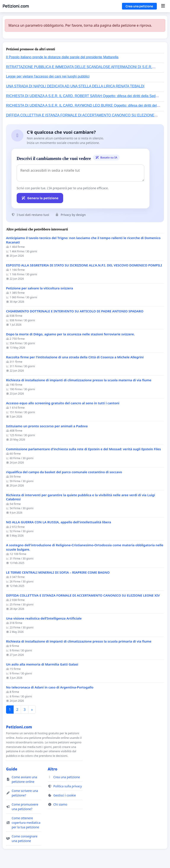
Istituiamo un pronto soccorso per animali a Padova (47, 426)
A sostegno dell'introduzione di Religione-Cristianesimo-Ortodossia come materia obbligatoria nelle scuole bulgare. (85, 547)
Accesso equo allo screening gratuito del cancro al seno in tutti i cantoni (63, 403)
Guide (12, 769)
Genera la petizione (40, 198)
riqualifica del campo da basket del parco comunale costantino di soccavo (64, 472)
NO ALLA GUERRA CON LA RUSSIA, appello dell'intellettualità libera (59, 522)
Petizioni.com (16, 6)
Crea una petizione (139, 6)
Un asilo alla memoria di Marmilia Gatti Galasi (42, 664)
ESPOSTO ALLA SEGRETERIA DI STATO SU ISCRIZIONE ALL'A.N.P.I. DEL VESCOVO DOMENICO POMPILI (84, 265)
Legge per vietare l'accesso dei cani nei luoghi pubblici (48, 76)
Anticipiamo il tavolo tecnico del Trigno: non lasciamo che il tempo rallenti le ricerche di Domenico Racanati (83, 240)
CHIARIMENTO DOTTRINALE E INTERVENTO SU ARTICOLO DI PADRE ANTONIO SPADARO (75, 311)
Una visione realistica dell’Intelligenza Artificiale (44, 618)
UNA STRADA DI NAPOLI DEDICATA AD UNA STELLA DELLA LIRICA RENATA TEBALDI (75, 86)
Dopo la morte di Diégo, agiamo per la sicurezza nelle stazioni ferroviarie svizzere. (70, 334)
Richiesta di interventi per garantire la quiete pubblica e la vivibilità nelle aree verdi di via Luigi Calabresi (81, 497)
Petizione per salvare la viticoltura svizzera (40, 288)
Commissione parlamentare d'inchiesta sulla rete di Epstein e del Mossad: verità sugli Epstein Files (83, 449)
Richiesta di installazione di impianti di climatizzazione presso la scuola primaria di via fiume (79, 641)
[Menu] (163, 6)
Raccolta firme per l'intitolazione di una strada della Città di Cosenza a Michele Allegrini (75, 357)
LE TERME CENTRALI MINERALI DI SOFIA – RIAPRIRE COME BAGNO (58, 572)
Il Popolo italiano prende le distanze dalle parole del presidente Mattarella (62, 57)
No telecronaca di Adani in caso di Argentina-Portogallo (50, 687)
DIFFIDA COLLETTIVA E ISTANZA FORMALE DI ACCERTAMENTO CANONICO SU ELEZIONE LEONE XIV (83, 595)
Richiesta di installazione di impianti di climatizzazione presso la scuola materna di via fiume (79, 380)
